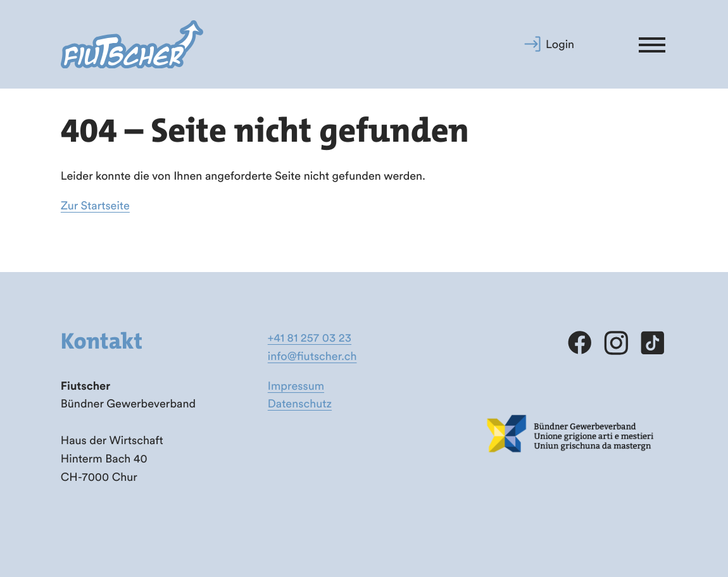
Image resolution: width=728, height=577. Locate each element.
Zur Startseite (95, 205)
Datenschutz (300, 403)
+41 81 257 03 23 (310, 338)
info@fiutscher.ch (312, 356)
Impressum (296, 386)
